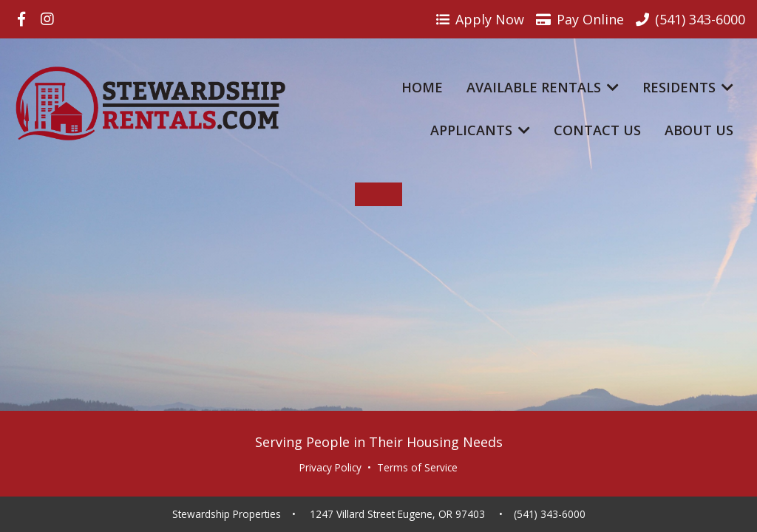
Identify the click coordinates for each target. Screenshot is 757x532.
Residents (688, 87)
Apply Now (480, 19)
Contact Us (597, 130)
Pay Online (580, 19)
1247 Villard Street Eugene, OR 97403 (397, 514)
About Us (699, 130)
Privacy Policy (330, 468)
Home (422, 87)
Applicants (480, 130)
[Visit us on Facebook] (21, 19)
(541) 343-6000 (550, 514)
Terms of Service (417, 468)
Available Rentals (543, 87)
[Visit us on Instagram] (47, 19)
